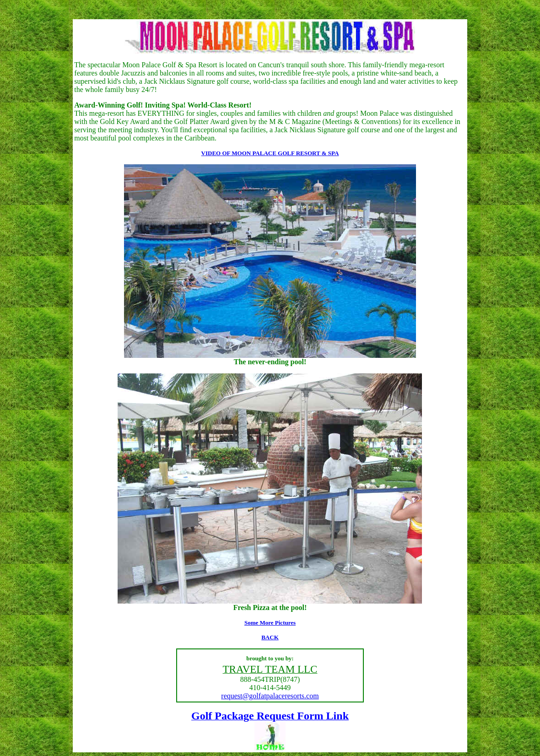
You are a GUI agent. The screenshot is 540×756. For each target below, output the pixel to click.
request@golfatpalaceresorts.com (270, 696)
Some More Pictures (270, 623)
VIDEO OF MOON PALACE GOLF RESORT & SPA (270, 153)
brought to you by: (270, 658)
